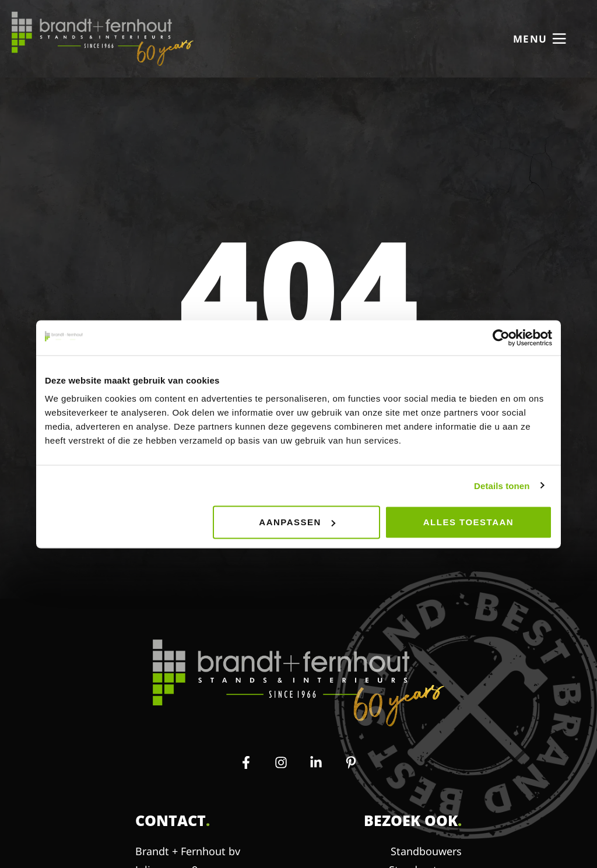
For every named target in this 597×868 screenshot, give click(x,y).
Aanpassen (297, 522)
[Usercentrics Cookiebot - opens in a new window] (501, 338)
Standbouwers (426, 851)
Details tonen (502, 485)
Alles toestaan (468, 522)
